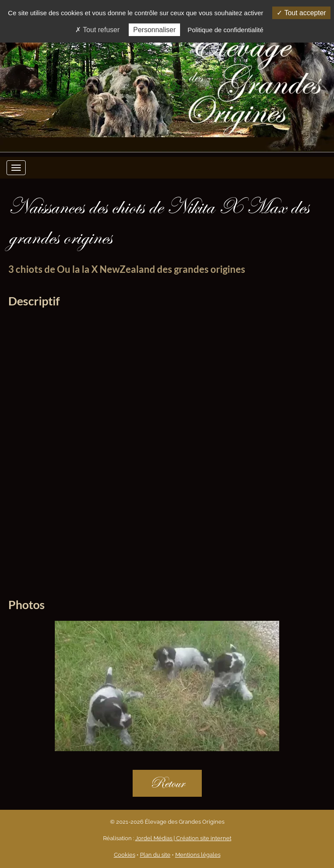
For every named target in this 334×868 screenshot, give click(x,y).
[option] (167, 688)
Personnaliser (154, 30)
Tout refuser (97, 30)
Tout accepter (301, 13)
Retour (167, 783)
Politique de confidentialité (225, 30)
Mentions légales (198, 855)
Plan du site (155, 855)
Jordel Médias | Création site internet (183, 838)
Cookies (125, 855)
